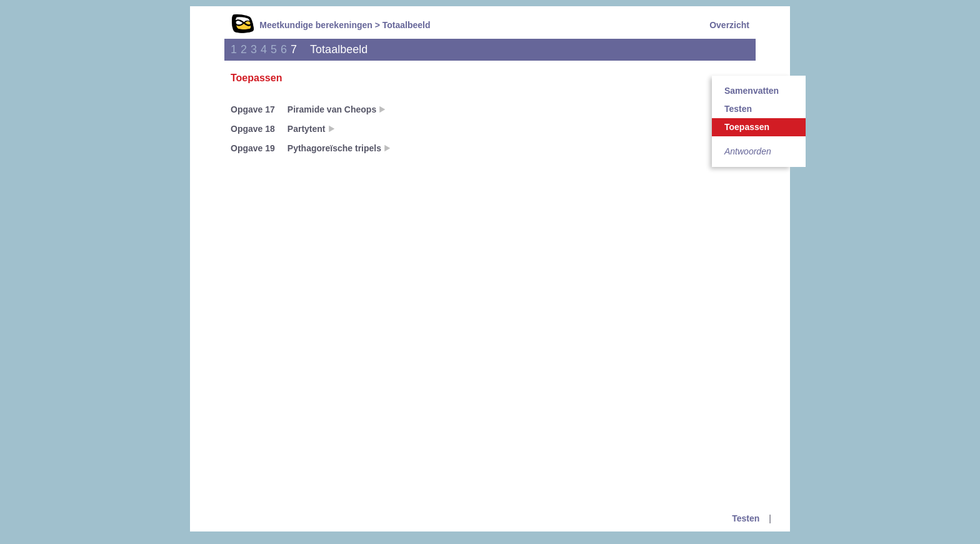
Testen (738, 109)
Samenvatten (752, 91)
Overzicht (729, 25)
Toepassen (747, 127)
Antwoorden (748, 151)
